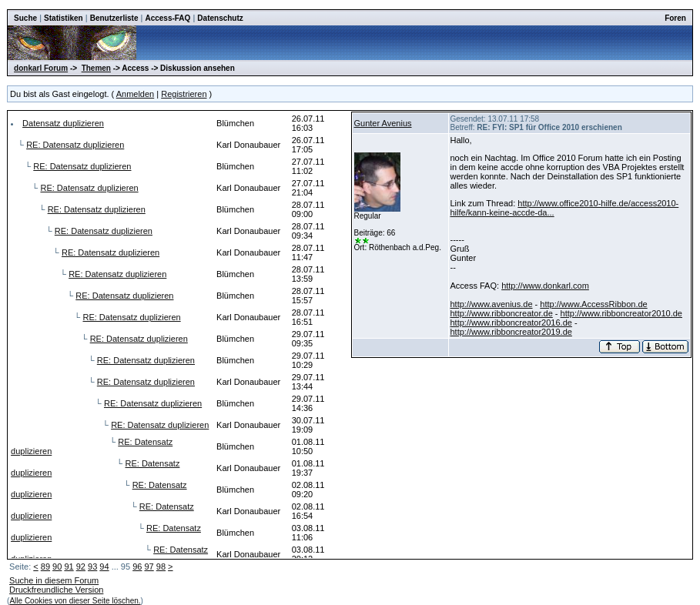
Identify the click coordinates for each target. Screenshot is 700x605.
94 (104, 567)
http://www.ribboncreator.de (502, 313)
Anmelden (136, 94)
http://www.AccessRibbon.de (593, 304)
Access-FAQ (167, 18)
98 (161, 567)
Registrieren (184, 94)
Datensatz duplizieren (63, 123)
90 (57, 567)
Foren (675, 18)
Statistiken (64, 18)
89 (45, 567)
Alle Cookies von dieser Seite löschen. (75, 601)
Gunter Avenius (383, 123)
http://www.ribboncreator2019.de (511, 332)
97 (149, 567)
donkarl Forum (41, 68)
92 (81, 567)
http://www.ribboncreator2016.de (511, 323)
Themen (96, 68)
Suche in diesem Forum (54, 580)
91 (69, 567)
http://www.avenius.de (492, 304)
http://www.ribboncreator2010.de (621, 313)
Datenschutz (220, 18)
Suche (25, 18)
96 (137, 567)
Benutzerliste (114, 18)
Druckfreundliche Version (56, 590)
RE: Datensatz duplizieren (75, 145)
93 (92, 567)
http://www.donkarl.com (545, 286)
